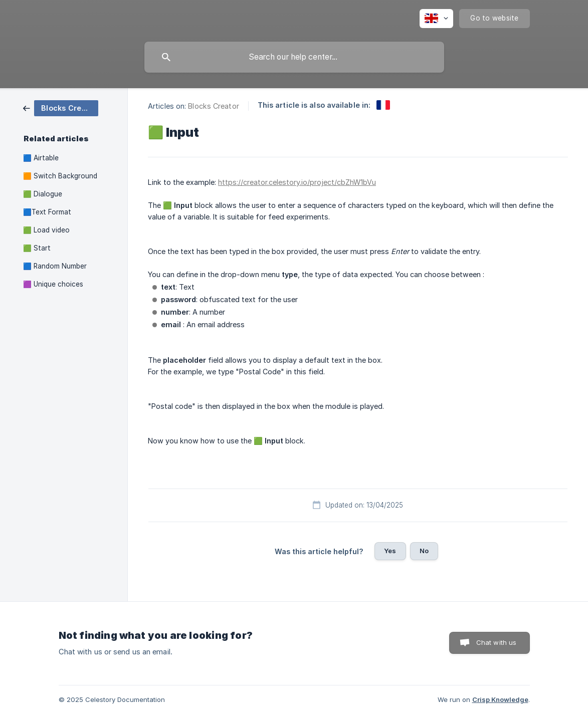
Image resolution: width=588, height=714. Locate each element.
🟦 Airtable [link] (41, 158)
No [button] (424, 551)
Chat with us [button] (497, 642)
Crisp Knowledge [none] (500, 699)
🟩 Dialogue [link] (43, 194)
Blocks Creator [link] (213, 106)
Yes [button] (390, 551)
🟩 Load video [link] (46, 230)
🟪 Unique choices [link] (53, 284)
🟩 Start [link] (37, 248)
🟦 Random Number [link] (55, 266)
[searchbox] (294, 57)
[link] (61, 107)
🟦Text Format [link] (47, 212)
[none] (436, 19)
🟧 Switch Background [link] (60, 176)
